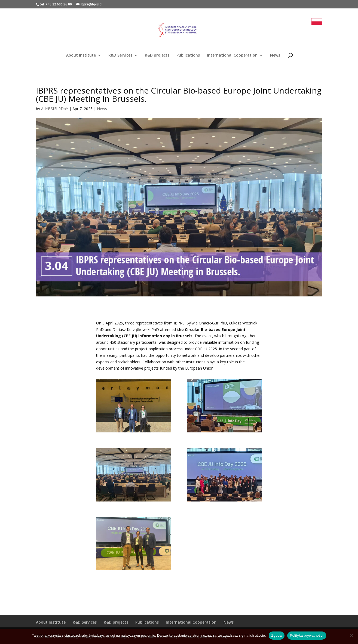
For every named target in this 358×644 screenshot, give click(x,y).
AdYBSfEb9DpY (55, 109)
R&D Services (120, 55)
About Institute (81, 55)
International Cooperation (232, 55)
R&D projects (157, 55)
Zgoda (277, 635)
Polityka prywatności (307, 635)
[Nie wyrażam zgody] (351, 636)
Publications (188, 55)
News (275, 55)
